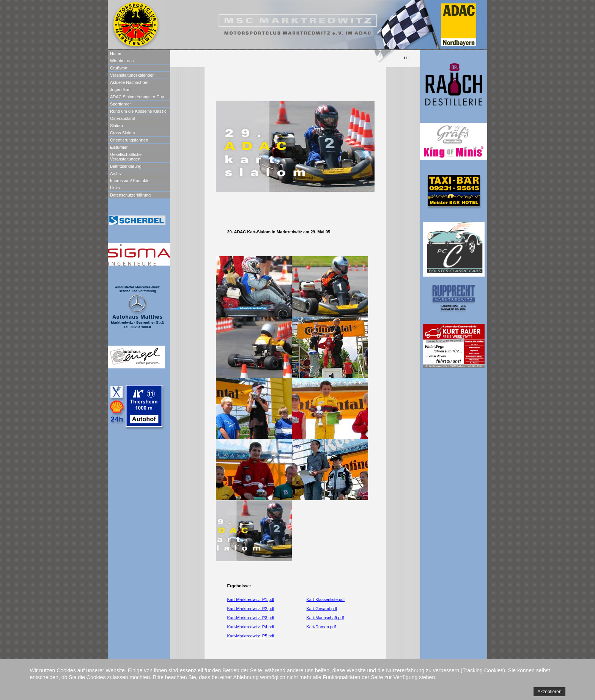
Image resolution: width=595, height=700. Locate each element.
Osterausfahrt (123, 118)
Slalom (116, 126)
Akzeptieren (549, 692)
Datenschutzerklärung (130, 195)
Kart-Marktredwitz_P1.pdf (251, 599)
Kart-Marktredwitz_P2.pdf (251, 609)
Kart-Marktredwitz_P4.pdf (251, 627)
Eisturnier (119, 147)
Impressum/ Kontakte (130, 181)
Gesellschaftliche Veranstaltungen (126, 157)
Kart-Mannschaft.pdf (325, 618)
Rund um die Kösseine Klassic (138, 111)
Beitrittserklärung (126, 166)
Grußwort (119, 68)
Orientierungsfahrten (129, 140)
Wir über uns (122, 61)
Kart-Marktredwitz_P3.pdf (251, 618)
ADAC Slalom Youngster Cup (137, 97)
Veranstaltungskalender (132, 75)
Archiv (116, 173)
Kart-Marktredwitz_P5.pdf (251, 636)
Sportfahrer (120, 104)
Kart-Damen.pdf (321, 627)
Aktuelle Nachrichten (129, 82)
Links (115, 188)
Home (116, 53)
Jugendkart (120, 90)
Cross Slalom (122, 133)
